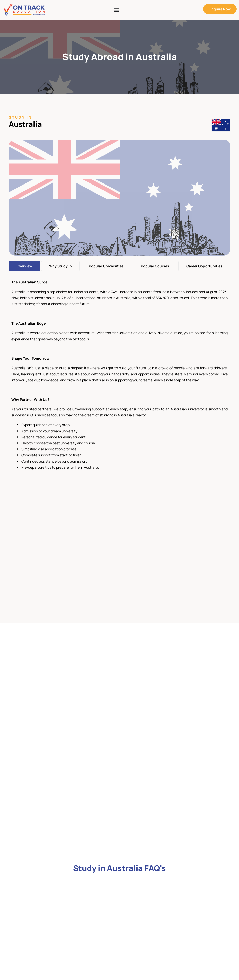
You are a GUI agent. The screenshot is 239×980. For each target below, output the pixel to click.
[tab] (24, 266)
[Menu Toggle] (117, 10)
